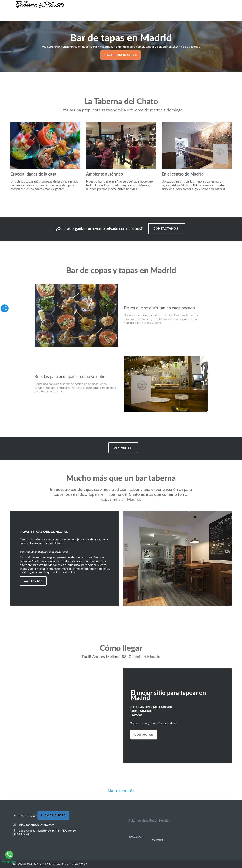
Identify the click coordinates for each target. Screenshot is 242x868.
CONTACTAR (144, 735)
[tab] (121, 791)
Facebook (135, 837)
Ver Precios (122, 448)
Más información (121, 791)
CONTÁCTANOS (166, 228)
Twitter (157, 840)
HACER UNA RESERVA (121, 55)
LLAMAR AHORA (53, 815)
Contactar (33, 581)
